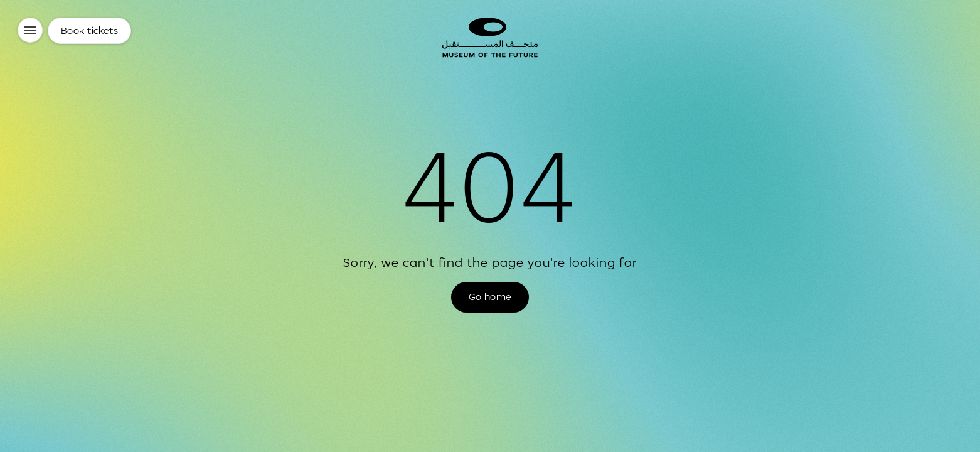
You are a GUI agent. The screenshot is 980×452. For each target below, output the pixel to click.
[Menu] (30, 30)
